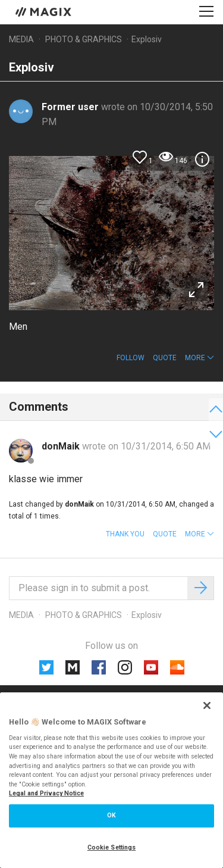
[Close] (207, 705)
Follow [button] (131, 358)
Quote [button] (165, 358)
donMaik (62, 446)
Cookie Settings (112, 847)
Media (21, 39)
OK (111, 815)
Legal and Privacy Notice (46, 793)
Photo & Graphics (84, 39)
